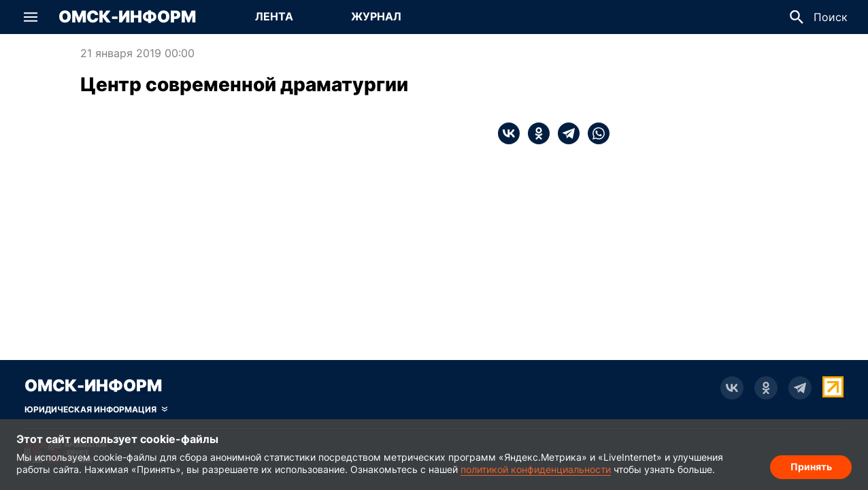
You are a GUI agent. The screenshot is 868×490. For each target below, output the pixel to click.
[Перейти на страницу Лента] (274, 17)
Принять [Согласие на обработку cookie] (811, 467)
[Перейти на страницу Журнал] (376, 17)
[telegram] (565, 133)
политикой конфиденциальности (536, 469)
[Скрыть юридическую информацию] (96, 410)
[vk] (509, 133)
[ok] (535, 133)
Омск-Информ (127, 17)
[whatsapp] (595, 133)
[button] (31, 17)
